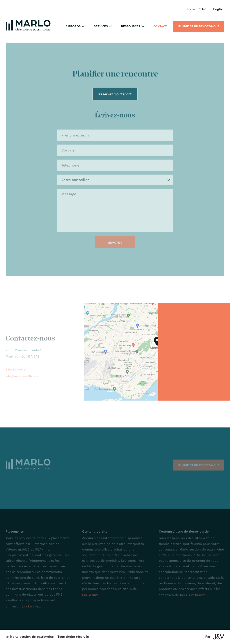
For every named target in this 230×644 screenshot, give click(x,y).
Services (103, 26)
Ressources (133, 26)
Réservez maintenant (115, 95)
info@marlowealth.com (22, 379)
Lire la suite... (31, 609)
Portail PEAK (196, 9)
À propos (75, 26)
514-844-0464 (17, 372)
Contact (160, 26)
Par (215, 637)
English (219, 9)
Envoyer (115, 244)
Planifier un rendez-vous (199, 26)
